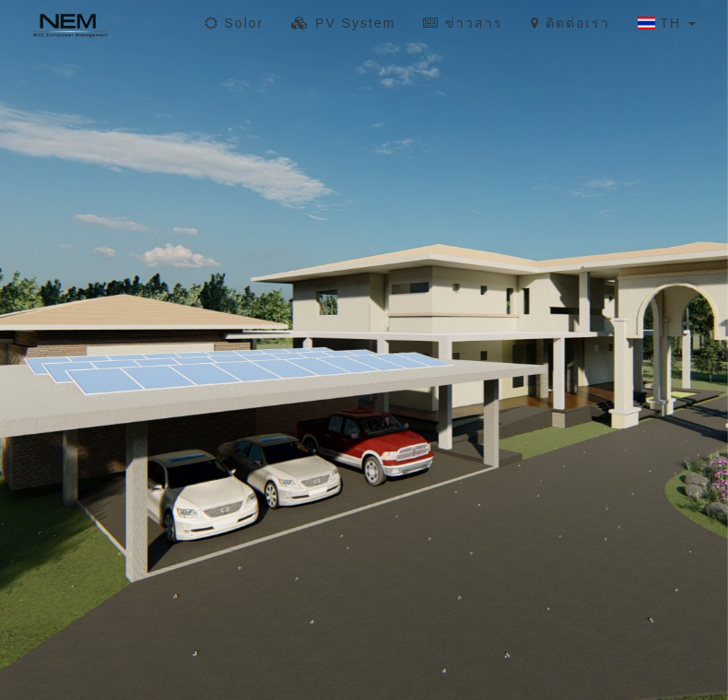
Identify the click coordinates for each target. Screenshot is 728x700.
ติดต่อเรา (570, 23)
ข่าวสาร (463, 23)
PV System (343, 23)
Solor (235, 23)
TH (667, 23)
